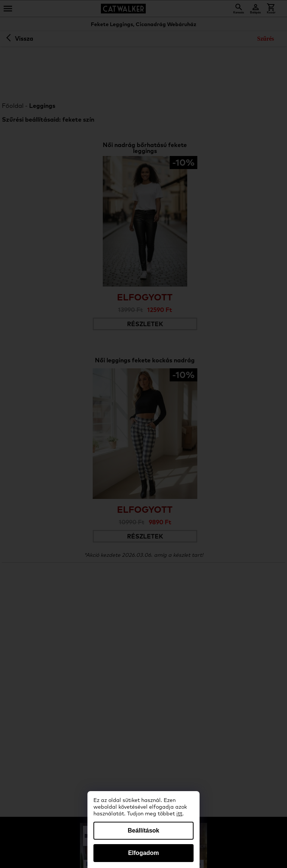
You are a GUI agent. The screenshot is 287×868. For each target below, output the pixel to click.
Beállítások (143, 830)
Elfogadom (144, 853)
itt (179, 814)
